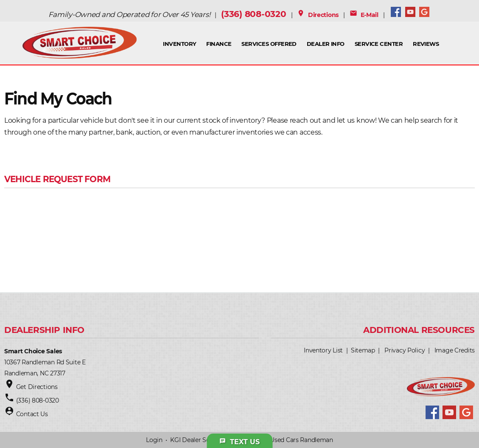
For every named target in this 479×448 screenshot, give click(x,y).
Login (154, 440)
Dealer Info (326, 44)
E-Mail (364, 15)
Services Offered (269, 44)
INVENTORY (179, 44)
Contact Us (32, 414)
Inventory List (323, 350)
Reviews (426, 44)
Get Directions (37, 387)
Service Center (379, 44)
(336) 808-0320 (254, 14)
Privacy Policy (405, 350)
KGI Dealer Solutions (200, 440)
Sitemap (363, 350)
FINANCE (219, 44)
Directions (318, 15)
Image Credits (455, 350)
